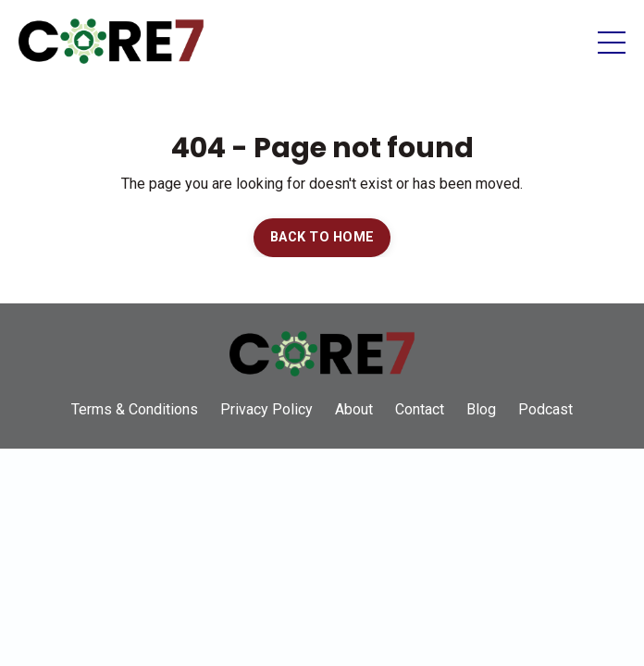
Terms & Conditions (135, 409)
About (354, 409)
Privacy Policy (266, 409)
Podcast (545, 409)
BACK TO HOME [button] (322, 237)
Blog (481, 409)
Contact (420, 409)
